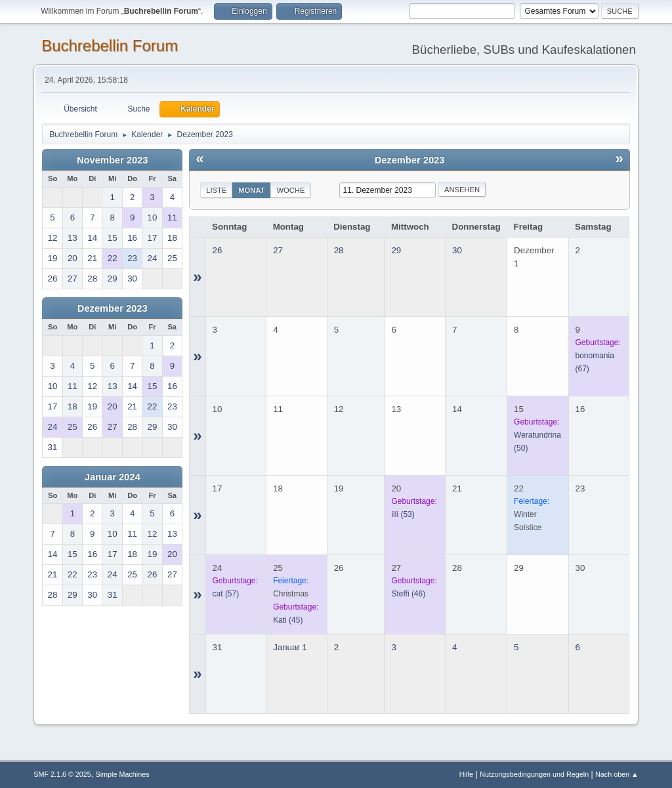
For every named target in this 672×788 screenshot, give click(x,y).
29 (396, 250)
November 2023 (112, 160)
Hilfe (467, 774)
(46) (408, 594)
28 (339, 250)
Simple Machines (123, 774)
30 (457, 250)
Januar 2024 (113, 477)
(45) (288, 620)
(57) (226, 594)
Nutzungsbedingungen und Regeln (534, 774)
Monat (251, 190)
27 (278, 250)
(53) (403, 514)
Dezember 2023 (113, 308)
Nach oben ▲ (617, 774)
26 (218, 250)
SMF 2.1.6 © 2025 (62, 774)
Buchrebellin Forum (110, 46)
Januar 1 (290, 647)
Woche (290, 190)
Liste (216, 190)
